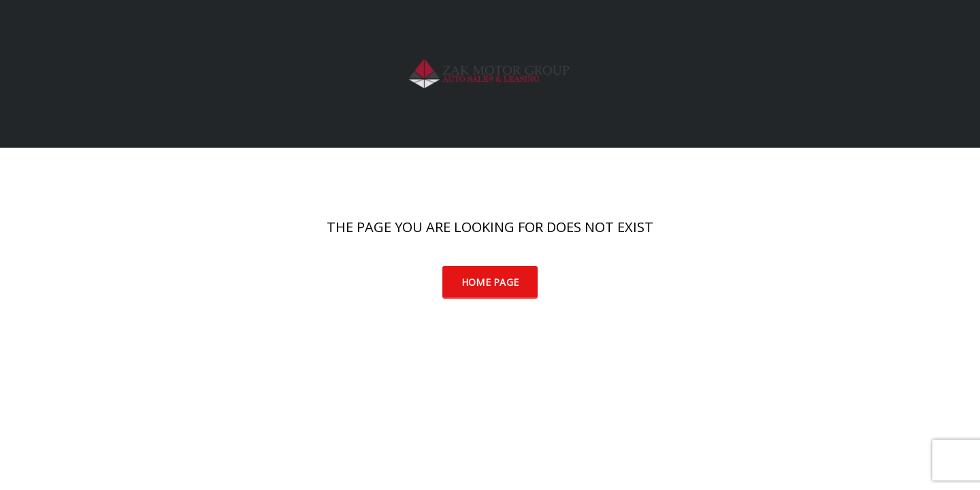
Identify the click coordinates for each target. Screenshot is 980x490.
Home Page (490, 282)
